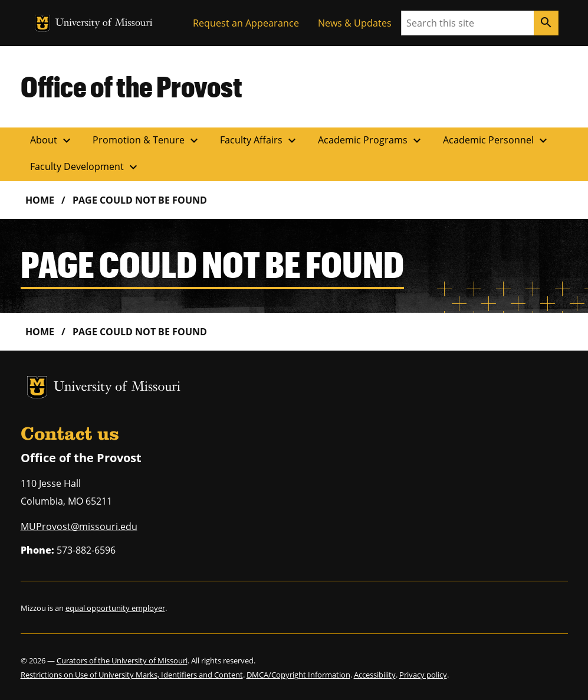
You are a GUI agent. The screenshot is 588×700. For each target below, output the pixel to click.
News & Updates (355, 23)
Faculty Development (85, 167)
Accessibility (375, 675)
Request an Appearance (246, 23)
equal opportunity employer (115, 608)
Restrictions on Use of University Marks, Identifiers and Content (132, 675)
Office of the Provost (132, 86)
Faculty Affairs (259, 140)
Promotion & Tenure (147, 140)
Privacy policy (423, 675)
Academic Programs (371, 140)
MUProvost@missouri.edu (79, 526)
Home (40, 200)
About (52, 140)
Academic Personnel (497, 140)
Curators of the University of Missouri (122, 660)
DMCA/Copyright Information (298, 675)
